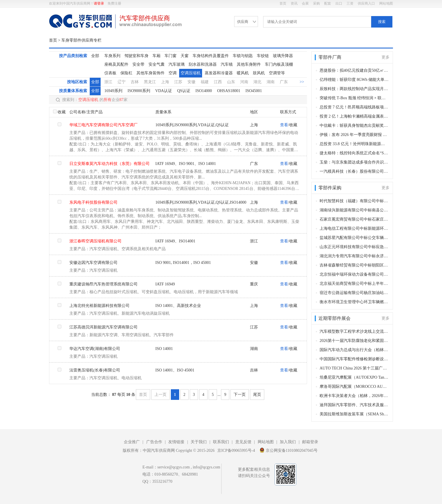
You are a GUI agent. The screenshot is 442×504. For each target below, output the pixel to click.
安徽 (191, 82)
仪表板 (110, 73)
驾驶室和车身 (136, 56)
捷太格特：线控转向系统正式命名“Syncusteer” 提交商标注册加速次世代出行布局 (354, 153)
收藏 (62, 112)
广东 (284, 82)
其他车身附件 (249, 64)
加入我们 (288, 442)
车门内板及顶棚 (279, 64)
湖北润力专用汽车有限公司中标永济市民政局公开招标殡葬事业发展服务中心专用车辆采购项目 (354, 256)
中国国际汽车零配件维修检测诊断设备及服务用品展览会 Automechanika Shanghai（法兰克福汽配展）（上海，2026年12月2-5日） (354, 359)
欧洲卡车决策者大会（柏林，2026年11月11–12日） (354, 396)
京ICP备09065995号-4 (236, 451)
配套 (328, 3)
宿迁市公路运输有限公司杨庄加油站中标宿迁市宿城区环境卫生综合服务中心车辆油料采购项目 (354, 293)
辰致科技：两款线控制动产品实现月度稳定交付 (354, 89)
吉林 (135, 82)
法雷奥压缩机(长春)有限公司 (95, 370)
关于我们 (199, 442)
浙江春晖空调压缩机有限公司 (95, 241)
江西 (218, 82)
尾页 (257, 395)
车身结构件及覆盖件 (211, 56)
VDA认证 (164, 91)
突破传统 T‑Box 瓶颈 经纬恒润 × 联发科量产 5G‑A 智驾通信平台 (354, 98)
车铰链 (263, 56)
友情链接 (176, 442)
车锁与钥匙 (243, 56)
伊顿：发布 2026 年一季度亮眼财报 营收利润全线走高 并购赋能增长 (354, 135)
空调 (173, 73)
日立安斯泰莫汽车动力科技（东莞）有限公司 (109, 164)
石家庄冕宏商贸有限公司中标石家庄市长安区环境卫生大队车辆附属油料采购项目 (354, 219)
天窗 (185, 56)
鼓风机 (259, 73)
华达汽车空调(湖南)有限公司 (95, 349)
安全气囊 (157, 64)
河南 (244, 82)
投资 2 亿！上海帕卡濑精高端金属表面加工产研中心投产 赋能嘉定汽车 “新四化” (354, 116)
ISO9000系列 (139, 91)
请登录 (99, 3)
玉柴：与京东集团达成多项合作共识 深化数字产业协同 (354, 162)
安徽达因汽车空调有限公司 (93, 263)
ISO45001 (254, 91)
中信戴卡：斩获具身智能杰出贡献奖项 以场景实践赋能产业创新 (354, 125)
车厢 (157, 56)
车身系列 (112, 56)
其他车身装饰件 (150, 73)
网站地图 (386, 3)
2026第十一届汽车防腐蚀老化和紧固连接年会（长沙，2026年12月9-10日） (354, 341)
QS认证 (184, 91)
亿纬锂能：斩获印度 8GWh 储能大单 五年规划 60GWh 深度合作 (354, 80)
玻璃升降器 (283, 56)
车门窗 (171, 56)
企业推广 (132, 442)
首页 (283, 3)
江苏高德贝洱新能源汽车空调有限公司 (103, 327)
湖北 (257, 82)
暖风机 (243, 73)
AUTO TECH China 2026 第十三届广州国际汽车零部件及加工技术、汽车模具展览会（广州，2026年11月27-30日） (354, 368)
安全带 (138, 64)
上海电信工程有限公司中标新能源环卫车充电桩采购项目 (354, 228)
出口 (339, 3)
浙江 (108, 82)
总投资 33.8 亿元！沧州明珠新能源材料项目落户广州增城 (354, 144)
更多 (386, 57)
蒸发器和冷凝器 (219, 73)
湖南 (271, 82)
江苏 (178, 82)
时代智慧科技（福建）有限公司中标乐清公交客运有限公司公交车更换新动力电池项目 (354, 201)
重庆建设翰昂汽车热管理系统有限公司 (103, 284)
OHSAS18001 (229, 91)
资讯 (294, 3)
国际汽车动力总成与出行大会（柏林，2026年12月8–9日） (354, 350)
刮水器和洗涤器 (203, 64)
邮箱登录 (310, 442)
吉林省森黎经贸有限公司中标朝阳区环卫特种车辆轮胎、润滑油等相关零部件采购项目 (354, 265)
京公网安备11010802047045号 (289, 450)
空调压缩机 (191, 73)
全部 (95, 56)
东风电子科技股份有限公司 (93, 202)
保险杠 (126, 73)
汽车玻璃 (177, 64)
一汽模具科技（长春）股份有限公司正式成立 (354, 171)
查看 (284, 125)
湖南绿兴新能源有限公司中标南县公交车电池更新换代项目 (354, 210)
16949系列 (113, 91)
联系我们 (221, 442)
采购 (316, 3)
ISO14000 (204, 91)
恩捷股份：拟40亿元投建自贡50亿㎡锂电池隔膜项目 (354, 70)
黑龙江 (150, 82)
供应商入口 (366, 3)
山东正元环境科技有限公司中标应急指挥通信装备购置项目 (354, 247)
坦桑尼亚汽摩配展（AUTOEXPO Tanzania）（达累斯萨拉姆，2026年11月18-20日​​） (354, 377)
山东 (231, 82)
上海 (165, 82)
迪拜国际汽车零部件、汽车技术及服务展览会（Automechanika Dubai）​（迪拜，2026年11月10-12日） (354, 405)
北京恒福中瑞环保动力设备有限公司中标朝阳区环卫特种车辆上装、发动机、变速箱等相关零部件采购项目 (354, 274)
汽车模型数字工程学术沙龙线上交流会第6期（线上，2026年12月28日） (354, 331)
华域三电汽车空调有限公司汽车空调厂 (103, 125)
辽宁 (122, 82)
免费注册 (114, 3)
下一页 (240, 395)
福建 (205, 82)
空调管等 (277, 73)
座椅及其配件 (116, 64)
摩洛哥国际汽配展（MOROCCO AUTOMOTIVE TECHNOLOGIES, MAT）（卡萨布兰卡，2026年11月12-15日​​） (354, 387)
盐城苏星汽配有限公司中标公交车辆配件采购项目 (354, 238)
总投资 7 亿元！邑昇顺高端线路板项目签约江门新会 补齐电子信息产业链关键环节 (354, 107)
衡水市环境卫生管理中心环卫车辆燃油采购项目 (354, 302)
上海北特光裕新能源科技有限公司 (99, 306)
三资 (350, 3)
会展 (305, 3)
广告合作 (154, 442)
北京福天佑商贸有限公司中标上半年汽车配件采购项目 (354, 284)
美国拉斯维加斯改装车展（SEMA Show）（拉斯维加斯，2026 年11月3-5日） (354, 414)
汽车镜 (227, 64)
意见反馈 (243, 442)
